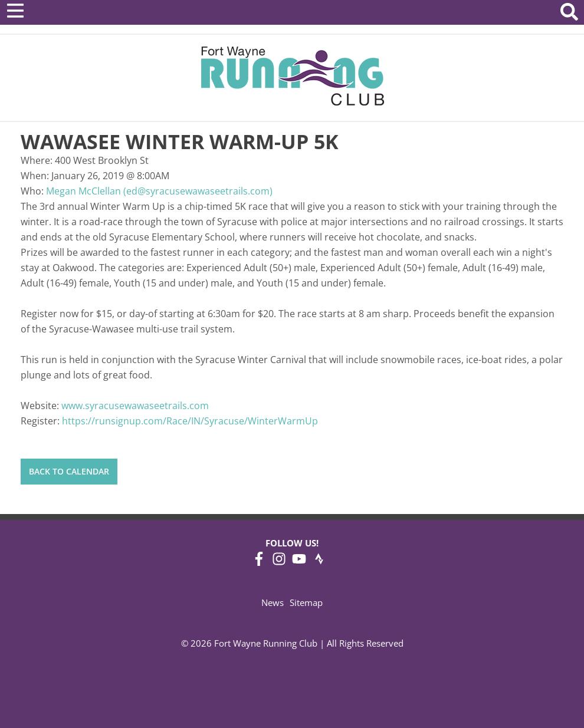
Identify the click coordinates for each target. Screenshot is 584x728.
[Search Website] (569, 14)
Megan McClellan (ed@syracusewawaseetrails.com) (159, 191)
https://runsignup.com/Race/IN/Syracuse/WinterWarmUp (190, 421)
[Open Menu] (15, 11)
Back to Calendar (69, 471)
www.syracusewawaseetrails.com (135, 406)
